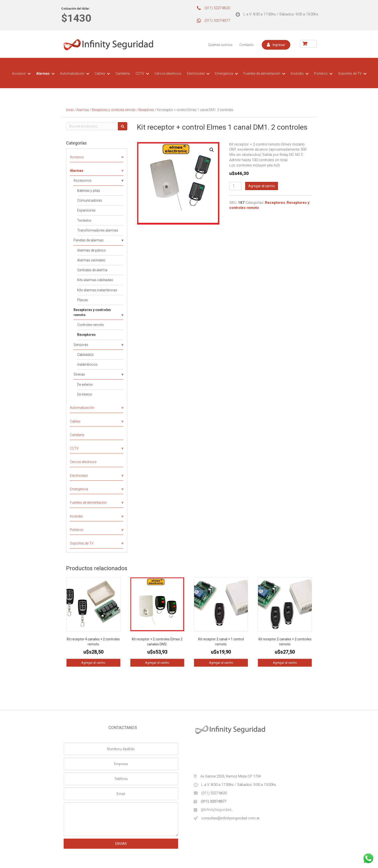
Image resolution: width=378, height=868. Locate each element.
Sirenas (79, 374)
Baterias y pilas (89, 191)
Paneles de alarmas (88, 240)
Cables (100, 73)
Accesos (19, 73)
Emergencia (224, 73)
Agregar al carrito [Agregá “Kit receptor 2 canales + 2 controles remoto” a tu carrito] (285, 663)
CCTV (140, 73)
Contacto (246, 45)
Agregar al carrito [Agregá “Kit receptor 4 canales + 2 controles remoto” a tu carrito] (93, 663)
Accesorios (82, 180)
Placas (82, 300)
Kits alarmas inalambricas (97, 290)
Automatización (72, 73)
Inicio (70, 110)
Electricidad (196, 73)
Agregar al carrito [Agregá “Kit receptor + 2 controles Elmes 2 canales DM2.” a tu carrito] (157, 663)
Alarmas (43, 73)
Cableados (85, 355)
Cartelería (123, 73)
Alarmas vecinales (91, 260)
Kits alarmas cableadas (95, 280)
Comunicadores (90, 200)
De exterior (85, 384)
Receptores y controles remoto (114, 110)
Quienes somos (220, 45)
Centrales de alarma (92, 270)
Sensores (81, 345)
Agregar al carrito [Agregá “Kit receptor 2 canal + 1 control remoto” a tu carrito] (221, 663)
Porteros (321, 73)
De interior (85, 394)
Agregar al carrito (262, 186)
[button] (276, 45)
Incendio (297, 73)
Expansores (86, 210)
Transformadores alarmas (98, 230)
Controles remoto (91, 325)
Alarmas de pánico (91, 250)
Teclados (84, 220)
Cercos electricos (168, 73)
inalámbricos (87, 364)
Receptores (146, 110)
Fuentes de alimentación (262, 73)
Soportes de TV (350, 73)
